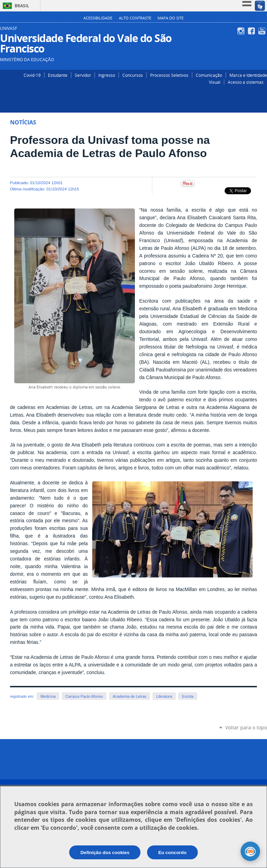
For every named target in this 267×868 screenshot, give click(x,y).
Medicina (48, 696)
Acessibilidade (98, 18)
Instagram (242, 31)
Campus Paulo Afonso (84, 696)
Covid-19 (32, 75)
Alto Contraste (135, 18)
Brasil (22, 6)
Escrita (188, 696)
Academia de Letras (130, 696)
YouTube (263, 31)
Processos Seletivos (169, 75)
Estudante (58, 75)
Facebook (252, 31)
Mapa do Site (171, 18)
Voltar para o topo (246, 727)
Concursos (133, 75)
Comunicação (209, 75)
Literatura (164, 696)
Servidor (83, 75)
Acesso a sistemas (246, 82)
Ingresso (107, 75)
